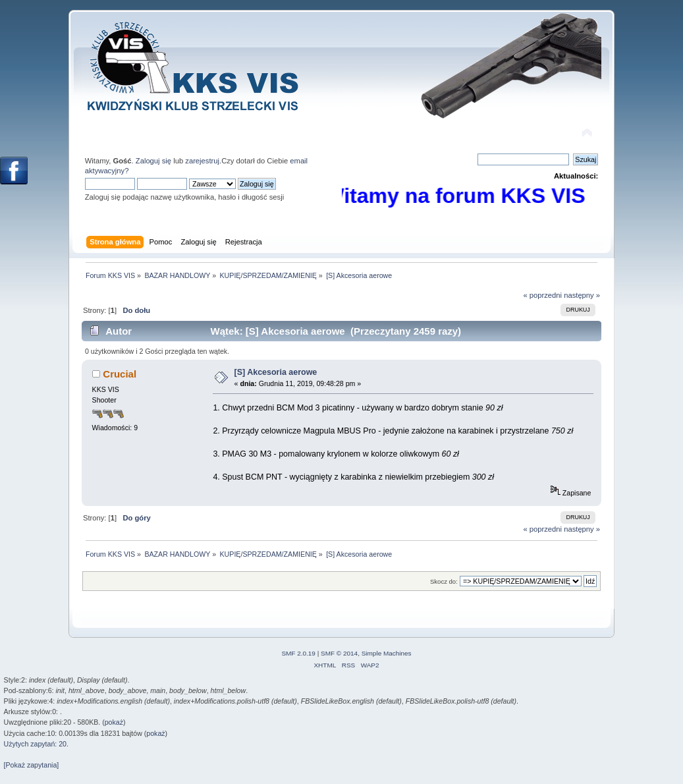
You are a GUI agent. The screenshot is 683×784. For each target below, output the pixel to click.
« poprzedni (542, 295)
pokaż (114, 722)
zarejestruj (202, 161)
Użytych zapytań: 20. (36, 744)
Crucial (120, 374)
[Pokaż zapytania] (32, 765)
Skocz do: (444, 581)
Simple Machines (387, 653)
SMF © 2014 (339, 653)
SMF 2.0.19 (298, 653)
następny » (582, 295)
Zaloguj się (153, 161)
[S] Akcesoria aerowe (276, 372)
